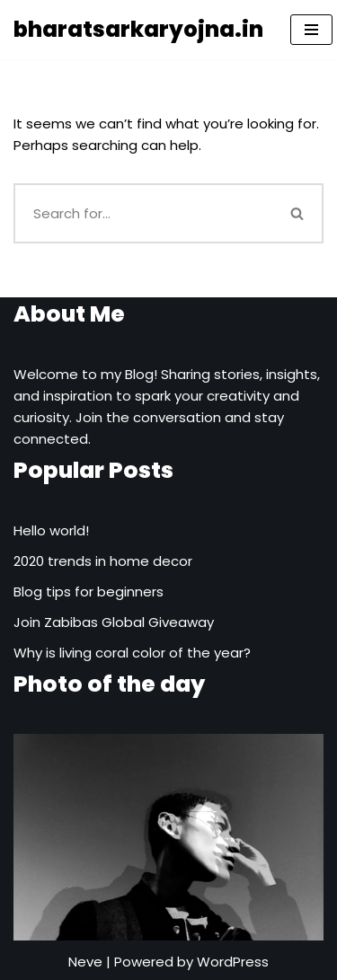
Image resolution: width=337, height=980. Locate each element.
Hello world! (51, 530)
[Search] (143, 213)
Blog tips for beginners (89, 592)
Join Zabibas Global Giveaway (114, 622)
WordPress (233, 962)
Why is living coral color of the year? (132, 653)
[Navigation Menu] (311, 30)
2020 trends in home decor (103, 561)
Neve (85, 962)
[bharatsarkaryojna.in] (138, 30)
